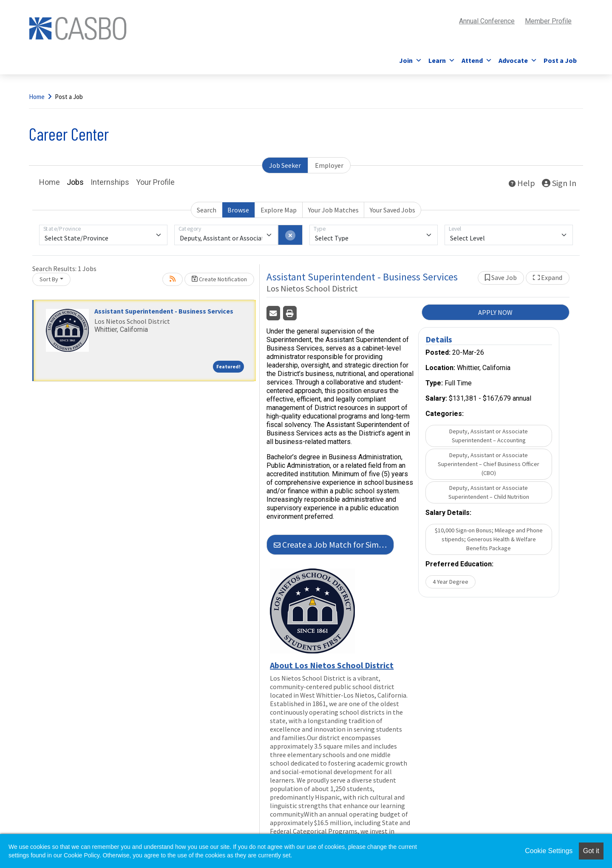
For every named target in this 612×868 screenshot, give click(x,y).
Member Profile (548, 21)
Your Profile (155, 182)
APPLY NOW (495, 312)
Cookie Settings (549, 851)
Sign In (559, 183)
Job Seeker (285, 165)
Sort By (49, 279)
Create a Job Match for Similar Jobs (334, 544)
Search (207, 210)
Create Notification (219, 279)
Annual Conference (487, 21)
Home (37, 97)
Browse (238, 210)
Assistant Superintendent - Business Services (164, 311)
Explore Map (279, 210)
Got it (591, 851)
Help (522, 183)
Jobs (75, 182)
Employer (329, 165)
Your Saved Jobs (392, 210)
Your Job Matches (333, 210)
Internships (110, 182)
